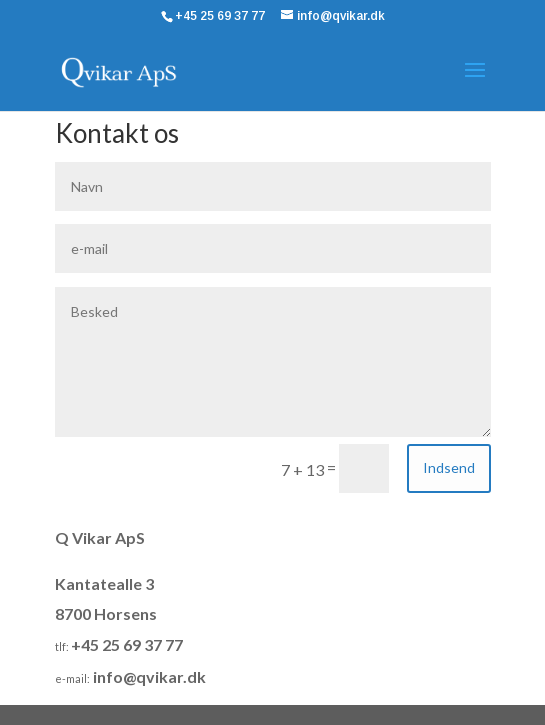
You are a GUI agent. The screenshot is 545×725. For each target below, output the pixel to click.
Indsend (449, 467)
